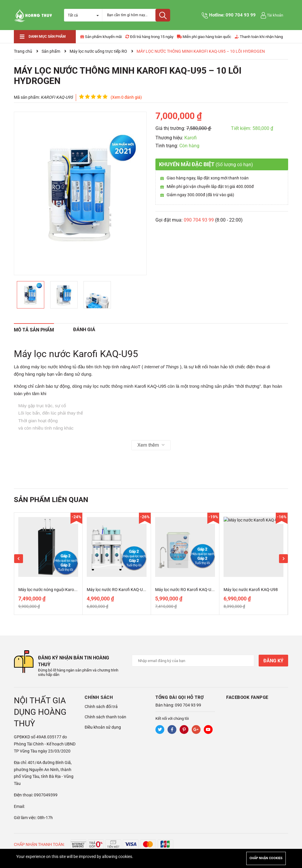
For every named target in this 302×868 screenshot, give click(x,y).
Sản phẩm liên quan (51, 500)
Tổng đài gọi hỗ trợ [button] (180, 697)
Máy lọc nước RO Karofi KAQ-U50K (118, 590)
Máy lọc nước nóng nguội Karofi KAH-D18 (56, 590)
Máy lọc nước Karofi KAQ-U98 (251, 590)
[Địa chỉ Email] (193, 661)
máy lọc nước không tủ (54, 367)
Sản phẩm (51, 51)
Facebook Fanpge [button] (247, 697)
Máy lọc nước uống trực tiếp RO (98, 51)
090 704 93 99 (241, 15)
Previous (19, 559)
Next (283, 559)
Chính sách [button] (99, 697)
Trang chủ (23, 51)
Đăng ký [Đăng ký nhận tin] (273, 661)
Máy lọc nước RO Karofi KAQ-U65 (186, 590)
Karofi (191, 138)
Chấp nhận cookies (266, 858)
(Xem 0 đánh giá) (126, 97)
